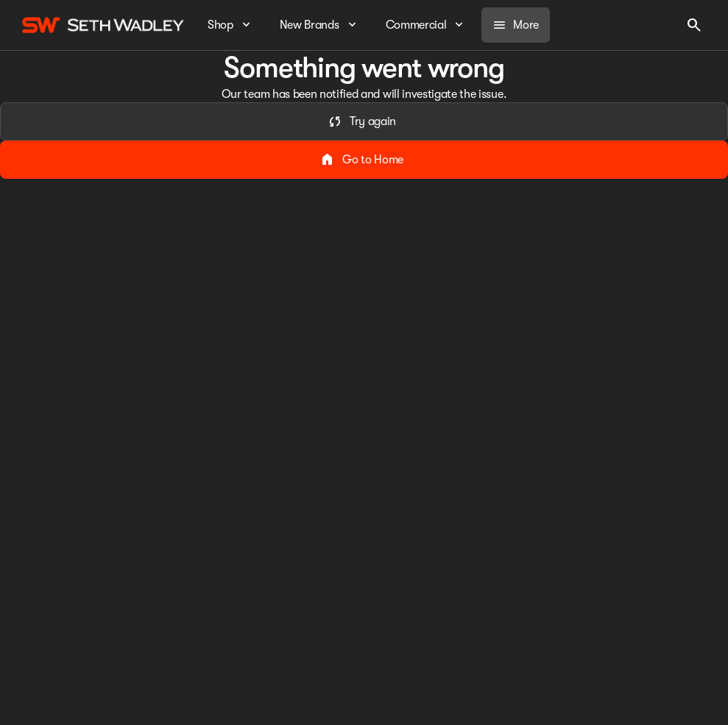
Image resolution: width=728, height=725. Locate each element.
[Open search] (694, 25)
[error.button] (364, 121)
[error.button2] (364, 160)
